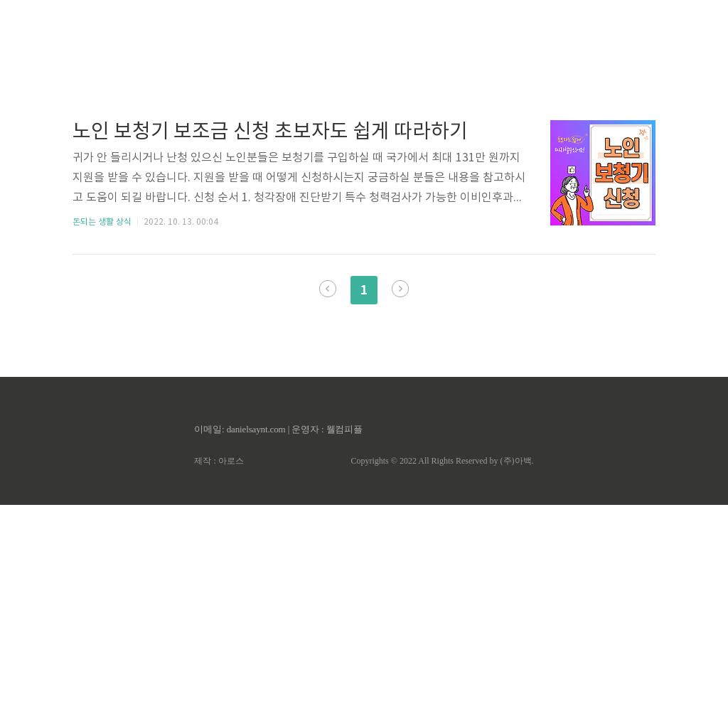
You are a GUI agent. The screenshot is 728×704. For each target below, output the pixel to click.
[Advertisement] (364, 135)
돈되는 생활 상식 (102, 421)
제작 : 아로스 (219, 660)
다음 (400, 488)
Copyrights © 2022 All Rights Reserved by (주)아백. (442, 660)
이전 (328, 488)
